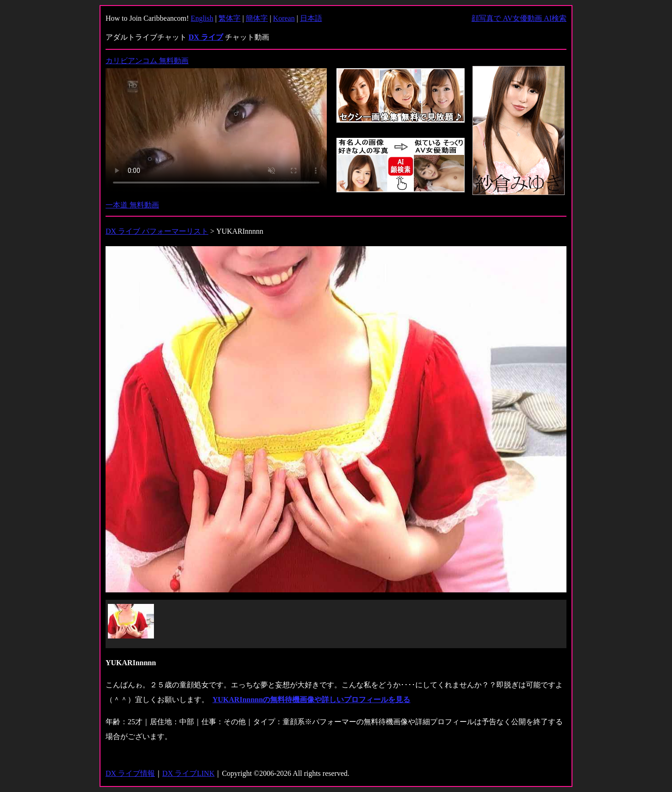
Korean (284, 18)
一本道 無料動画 (132, 205)
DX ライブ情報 (130, 773)
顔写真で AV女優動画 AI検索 (519, 18)
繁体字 (230, 18)
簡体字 (257, 18)
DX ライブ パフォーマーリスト (157, 231)
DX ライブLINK (188, 773)
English (202, 18)
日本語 (311, 18)
